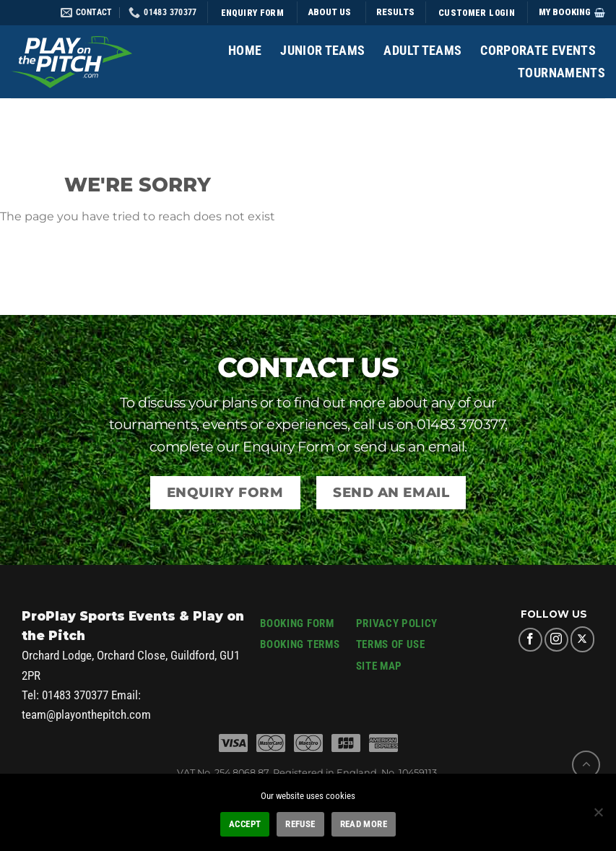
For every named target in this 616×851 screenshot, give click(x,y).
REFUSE (300, 824)
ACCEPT (245, 824)
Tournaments (561, 73)
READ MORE (364, 824)
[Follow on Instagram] (556, 640)
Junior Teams (322, 51)
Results (395, 12)
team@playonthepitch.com (86, 714)
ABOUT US (330, 12)
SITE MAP (379, 666)
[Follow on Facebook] (530, 640)
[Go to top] (586, 765)
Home (245, 51)
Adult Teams (422, 51)
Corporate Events (538, 51)
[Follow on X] (582, 639)
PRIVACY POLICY (397, 623)
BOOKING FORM (297, 623)
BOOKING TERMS (300, 644)
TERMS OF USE (391, 644)
